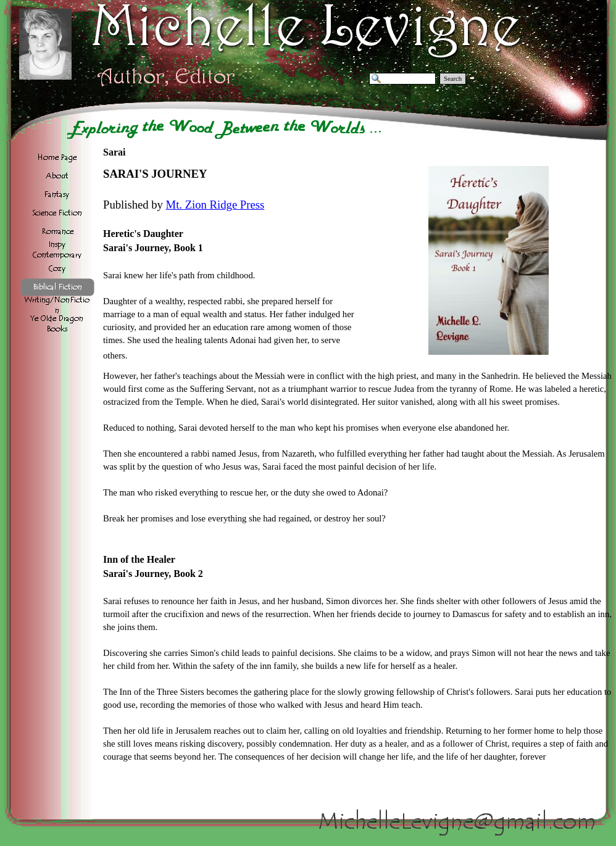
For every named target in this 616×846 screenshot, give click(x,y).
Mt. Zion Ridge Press (215, 205)
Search (453, 79)
